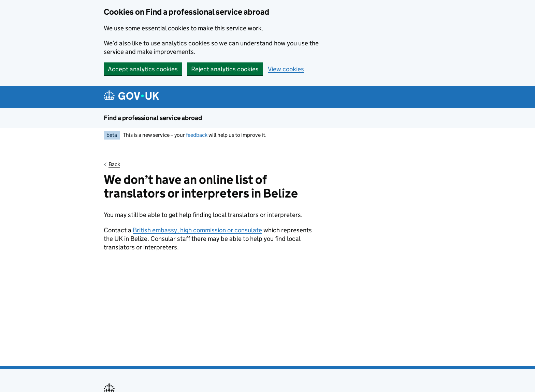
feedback (197, 135)
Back (114, 164)
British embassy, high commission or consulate (197, 230)
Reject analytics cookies (225, 69)
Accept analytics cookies (143, 69)
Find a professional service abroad (153, 118)
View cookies (286, 69)
